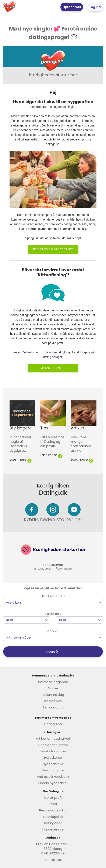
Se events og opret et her (53, 249)
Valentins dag (53, 695)
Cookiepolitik (53, 817)
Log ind (95, 7)
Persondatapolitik (53, 810)
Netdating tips (53, 770)
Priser (53, 804)
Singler (53, 688)
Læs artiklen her (53, 368)
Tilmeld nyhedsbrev (53, 783)
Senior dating (53, 707)
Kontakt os (53, 860)
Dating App (53, 724)
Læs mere (21, 459)
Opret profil (72, 7)
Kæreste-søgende (53, 682)
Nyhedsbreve (53, 764)
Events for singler (53, 751)
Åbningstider (64, 569)
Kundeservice (53, 829)
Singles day (53, 701)
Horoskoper (53, 758)
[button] (53, 603)
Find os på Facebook (53, 777)
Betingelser (53, 823)
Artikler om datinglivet (53, 738)
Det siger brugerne (53, 745)
